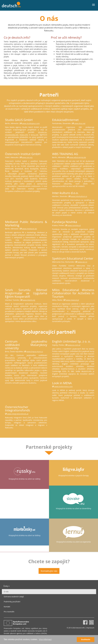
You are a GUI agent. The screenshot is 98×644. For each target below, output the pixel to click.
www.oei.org (26, 157)
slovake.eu (42, 132)
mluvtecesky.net (12, 135)
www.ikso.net (79, 123)
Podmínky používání (12, 602)
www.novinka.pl (73, 225)
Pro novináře (9, 612)
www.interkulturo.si (78, 196)
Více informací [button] (45, 639)
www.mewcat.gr (71, 300)
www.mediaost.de (28, 229)
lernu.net (34, 135)
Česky (6, 586)
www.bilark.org (28, 300)
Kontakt (7, 607)
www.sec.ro (81, 262)
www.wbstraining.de (77, 157)
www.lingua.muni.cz (34, 352)
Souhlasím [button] (86, 639)
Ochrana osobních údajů (14, 597)
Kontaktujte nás (49, 571)
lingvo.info (24, 135)
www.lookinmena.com (62, 386)
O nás (6, 592)
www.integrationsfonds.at (17, 414)
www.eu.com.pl (73, 345)
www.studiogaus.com (30, 123)
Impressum (90, 628)
